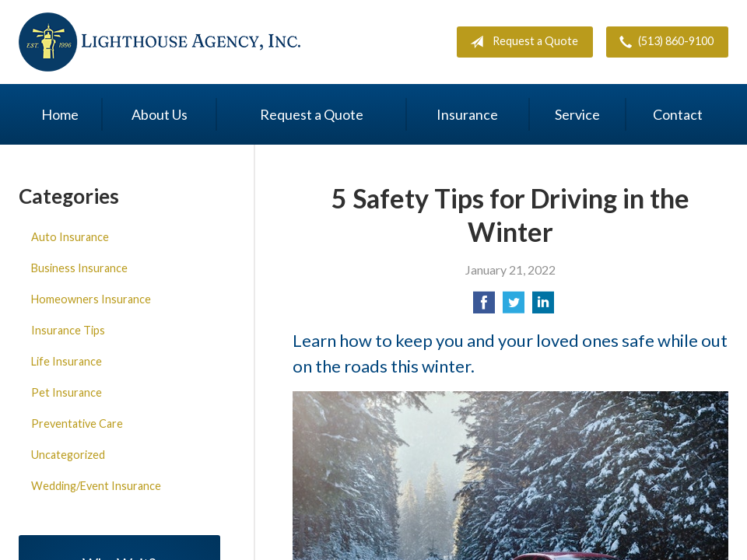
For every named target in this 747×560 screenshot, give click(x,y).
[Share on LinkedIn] (543, 307)
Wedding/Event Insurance (96, 486)
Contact (678, 114)
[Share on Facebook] (484, 307)
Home (60, 114)
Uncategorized (68, 455)
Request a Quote (521, 42)
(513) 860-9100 (663, 42)
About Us (160, 114)
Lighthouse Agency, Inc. (160, 42)
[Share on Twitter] (514, 307)
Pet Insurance (67, 392)
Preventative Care (77, 423)
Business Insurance (79, 268)
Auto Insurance (70, 237)
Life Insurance (67, 361)
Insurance (467, 114)
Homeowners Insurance (91, 299)
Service (577, 114)
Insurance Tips (68, 330)
